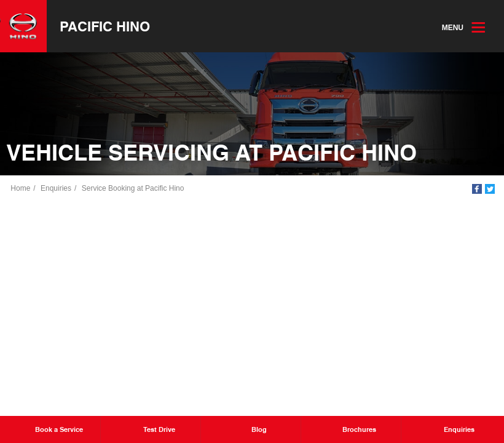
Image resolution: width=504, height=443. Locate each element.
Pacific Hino (105, 26)
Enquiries (57, 189)
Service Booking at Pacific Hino (133, 189)
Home (21, 189)
